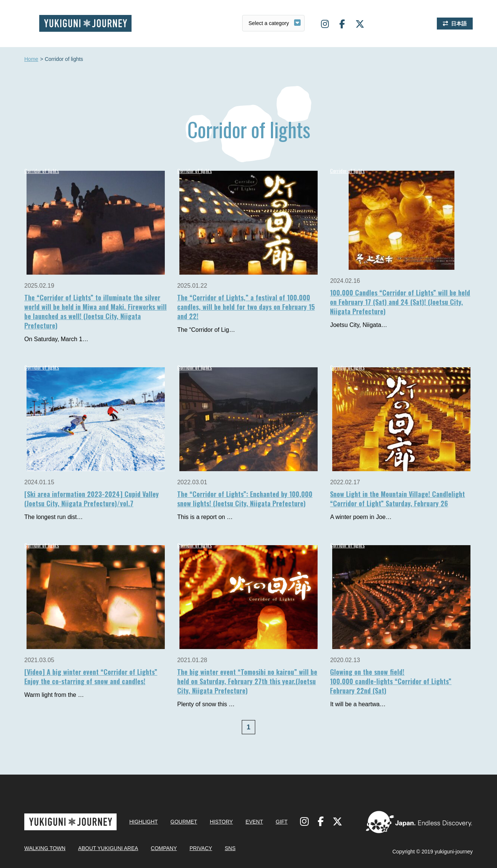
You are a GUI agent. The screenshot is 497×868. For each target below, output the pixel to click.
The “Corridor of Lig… (206, 330)
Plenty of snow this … (206, 704)
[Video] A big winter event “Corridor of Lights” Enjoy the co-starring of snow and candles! (91, 677)
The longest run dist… (54, 517)
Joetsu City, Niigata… (359, 325)
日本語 (459, 24)
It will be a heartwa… (358, 704)
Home (31, 59)
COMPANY (164, 848)
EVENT (254, 822)
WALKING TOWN (45, 848)
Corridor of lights (42, 171)
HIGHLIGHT (143, 822)
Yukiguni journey (85, 23)
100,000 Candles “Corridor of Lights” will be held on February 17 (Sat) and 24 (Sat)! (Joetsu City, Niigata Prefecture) (400, 302)
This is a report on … (205, 517)
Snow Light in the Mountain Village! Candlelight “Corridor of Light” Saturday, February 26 (397, 499)
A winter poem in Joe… (361, 517)
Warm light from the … (54, 695)
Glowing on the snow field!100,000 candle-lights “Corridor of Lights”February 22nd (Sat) (391, 681)
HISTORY (221, 822)
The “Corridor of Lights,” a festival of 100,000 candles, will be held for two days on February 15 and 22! (246, 307)
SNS (230, 848)
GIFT (282, 822)
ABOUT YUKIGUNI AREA (108, 848)
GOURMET (184, 822)
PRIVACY (201, 848)
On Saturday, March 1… (56, 339)
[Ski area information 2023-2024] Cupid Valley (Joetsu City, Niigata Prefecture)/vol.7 (92, 499)
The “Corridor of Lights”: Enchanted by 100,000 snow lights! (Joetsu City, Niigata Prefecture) (245, 499)
